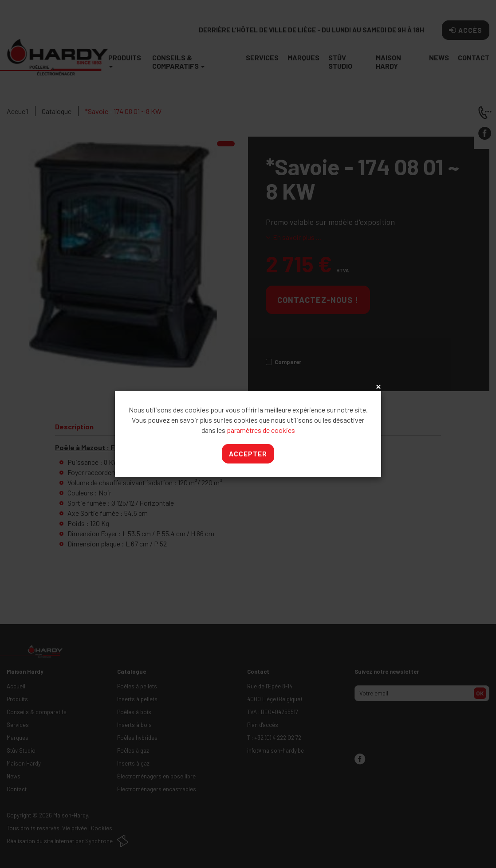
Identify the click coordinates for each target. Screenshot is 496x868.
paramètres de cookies (261, 430)
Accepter (248, 454)
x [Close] (378, 387)
